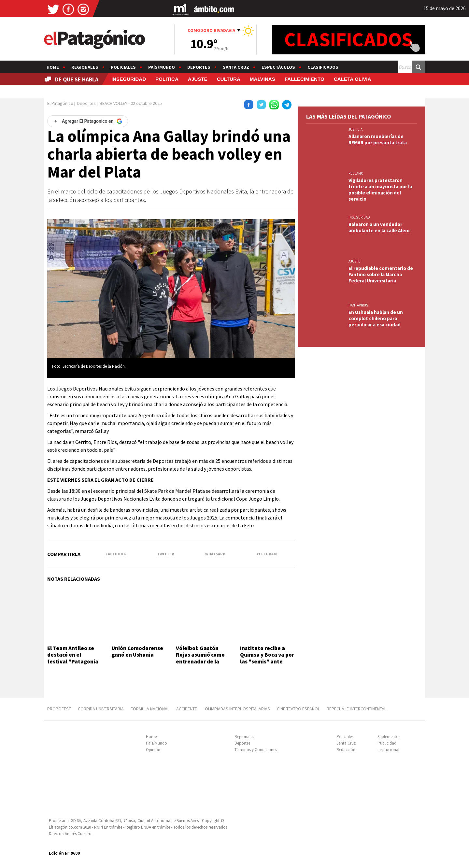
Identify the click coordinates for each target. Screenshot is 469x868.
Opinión (153, 750)
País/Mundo (162, 67)
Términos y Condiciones (256, 750)
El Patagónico (60, 103)
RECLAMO (356, 173)
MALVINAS (263, 79)
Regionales (85, 67)
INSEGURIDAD (129, 79)
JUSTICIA (355, 129)
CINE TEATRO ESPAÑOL (298, 709)
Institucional (388, 750)
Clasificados (323, 67)
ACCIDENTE (187, 709)
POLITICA (167, 79)
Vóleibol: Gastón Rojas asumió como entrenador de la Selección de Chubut (202, 658)
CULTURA (229, 79)
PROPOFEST (59, 709)
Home (53, 67)
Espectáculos (278, 67)
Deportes (199, 67)
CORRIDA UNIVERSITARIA (101, 709)
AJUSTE (198, 79)
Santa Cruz (236, 67)
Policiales (123, 67)
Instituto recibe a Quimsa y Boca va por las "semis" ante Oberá (267, 658)
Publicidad (387, 743)
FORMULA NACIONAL (150, 709)
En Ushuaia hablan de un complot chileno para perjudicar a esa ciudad (376, 318)
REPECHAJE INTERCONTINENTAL (356, 709)
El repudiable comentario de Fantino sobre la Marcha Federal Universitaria (381, 274)
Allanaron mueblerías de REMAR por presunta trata (378, 139)
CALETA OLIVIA (353, 79)
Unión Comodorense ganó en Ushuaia (137, 651)
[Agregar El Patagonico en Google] (88, 121)
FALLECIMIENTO (305, 79)
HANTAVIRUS (358, 305)
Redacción (346, 750)
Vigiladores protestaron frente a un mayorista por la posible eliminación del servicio (380, 190)
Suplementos (389, 737)
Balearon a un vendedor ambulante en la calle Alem (379, 227)
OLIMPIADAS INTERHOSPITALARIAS (237, 709)
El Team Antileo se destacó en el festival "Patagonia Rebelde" (73, 658)
